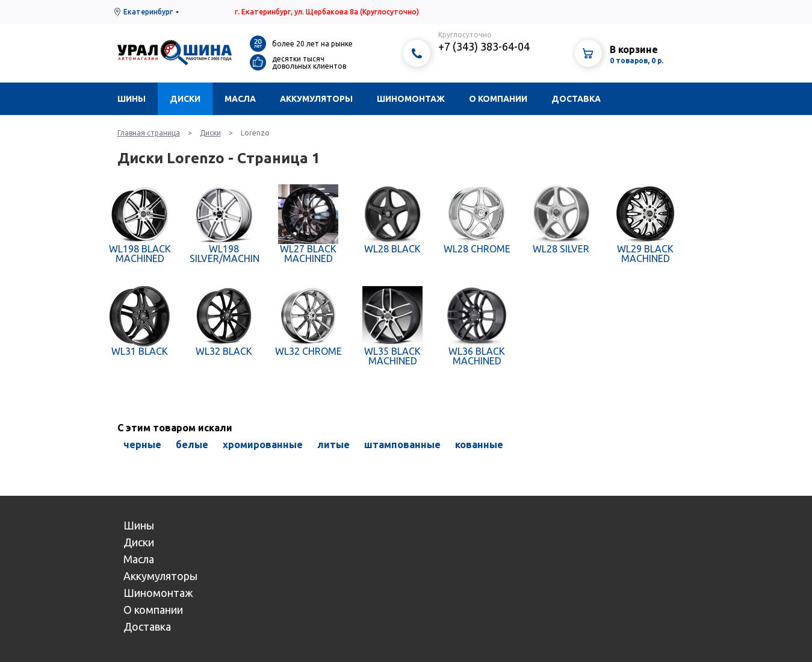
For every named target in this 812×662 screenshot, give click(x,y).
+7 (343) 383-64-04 (484, 46)
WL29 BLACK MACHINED (645, 254)
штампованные (402, 445)
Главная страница (149, 133)
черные (142, 445)
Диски (185, 99)
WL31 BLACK (140, 351)
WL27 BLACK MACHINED (308, 254)
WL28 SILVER (561, 249)
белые (192, 445)
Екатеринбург (148, 12)
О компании (498, 99)
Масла (240, 99)
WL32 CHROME (308, 351)
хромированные (263, 445)
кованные (479, 445)
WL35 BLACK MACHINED (392, 356)
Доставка (576, 99)
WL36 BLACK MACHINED (477, 356)
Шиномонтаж (411, 99)
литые (333, 445)
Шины (132, 99)
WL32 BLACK (224, 351)
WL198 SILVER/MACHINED (224, 254)
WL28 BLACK (392, 249)
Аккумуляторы (316, 99)
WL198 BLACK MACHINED (140, 254)
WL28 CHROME (477, 249)
